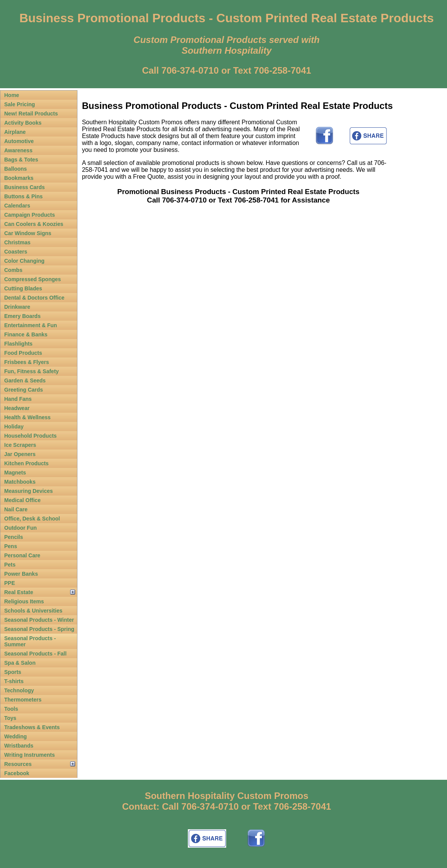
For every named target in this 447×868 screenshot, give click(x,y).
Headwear (17, 408)
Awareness (18, 150)
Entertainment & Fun (31, 325)
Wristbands (19, 746)
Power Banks (21, 574)
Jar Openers (20, 454)
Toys (10, 718)
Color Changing (24, 261)
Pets (10, 565)
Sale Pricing (20, 104)
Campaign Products (30, 215)
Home (12, 95)
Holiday (14, 427)
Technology (19, 690)
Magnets (15, 473)
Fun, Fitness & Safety (31, 371)
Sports (13, 672)
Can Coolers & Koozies (34, 224)
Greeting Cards (24, 390)
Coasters (16, 252)
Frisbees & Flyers (27, 362)
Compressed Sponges (33, 279)
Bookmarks (19, 178)
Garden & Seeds (25, 380)
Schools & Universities (33, 611)
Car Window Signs (28, 233)
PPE (10, 583)
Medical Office (22, 500)
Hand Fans (18, 399)
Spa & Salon (20, 663)
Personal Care (22, 555)
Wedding (16, 736)
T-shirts (14, 681)
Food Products (23, 353)
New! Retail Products (31, 114)
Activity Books (23, 123)
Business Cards (25, 187)
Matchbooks (20, 482)
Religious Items (24, 601)
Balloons (16, 169)
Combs (13, 270)
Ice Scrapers (20, 445)
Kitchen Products (26, 463)
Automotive (19, 141)
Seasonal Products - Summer (30, 641)
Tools (11, 709)
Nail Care (16, 509)
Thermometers (23, 700)
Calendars (17, 206)
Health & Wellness (27, 417)
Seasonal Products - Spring (39, 629)
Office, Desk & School (32, 519)
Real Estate (19, 592)
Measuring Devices (29, 491)
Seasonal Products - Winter (39, 620)
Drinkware (17, 307)
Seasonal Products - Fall (35, 654)
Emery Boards (22, 316)
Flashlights (18, 344)
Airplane (15, 132)
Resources (18, 764)
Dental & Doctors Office (34, 298)
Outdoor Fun (21, 528)
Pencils (14, 537)
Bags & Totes (21, 160)
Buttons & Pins (23, 196)
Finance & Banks (26, 334)
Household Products (30, 436)
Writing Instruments (30, 755)
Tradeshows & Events (32, 727)
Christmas (17, 242)
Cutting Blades (23, 288)
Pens (11, 546)
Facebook (17, 773)
